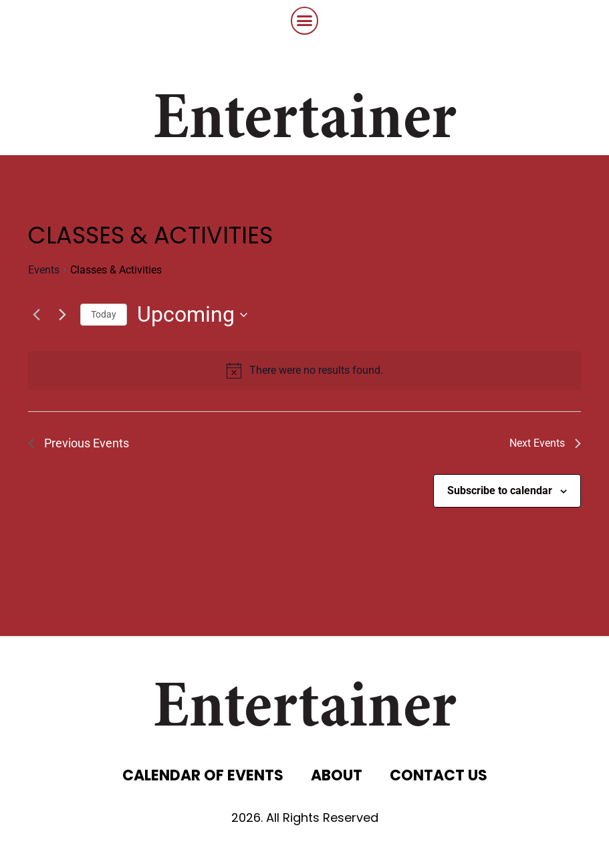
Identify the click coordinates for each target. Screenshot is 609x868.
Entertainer (305, 122)
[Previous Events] (36, 315)
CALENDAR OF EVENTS (203, 775)
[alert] (316, 370)
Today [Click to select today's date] (104, 314)
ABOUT (337, 775)
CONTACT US (439, 775)
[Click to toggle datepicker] (192, 315)
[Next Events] (62, 315)
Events (44, 270)
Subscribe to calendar (500, 491)
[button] (305, 21)
